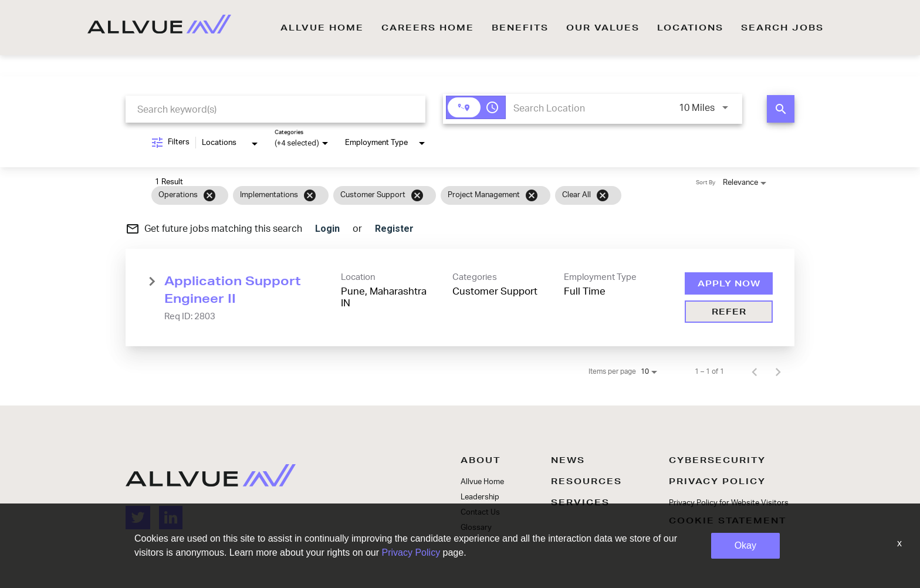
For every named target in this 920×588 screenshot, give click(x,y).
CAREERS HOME (428, 28)
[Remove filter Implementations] (310, 195)
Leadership (480, 497)
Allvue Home (482, 482)
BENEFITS (520, 28)
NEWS (568, 460)
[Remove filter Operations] (209, 195)
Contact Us (480, 513)
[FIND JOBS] (781, 109)
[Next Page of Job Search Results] (778, 371)
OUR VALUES (603, 28)
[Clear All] (603, 195)
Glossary (476, 528)
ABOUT (481, 460)
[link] (460, 298)
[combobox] (275, 109)
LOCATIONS (690, 28)
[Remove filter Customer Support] (417, 195)
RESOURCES (586, 481)
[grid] (437, 195)
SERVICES (580, 502)
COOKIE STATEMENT (728, 521)
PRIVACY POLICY (717, 481)
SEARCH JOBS (782, 28)
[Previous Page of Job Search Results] (755, 371)
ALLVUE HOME (322, 28)
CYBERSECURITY (717, 460)
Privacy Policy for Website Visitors (729, 503)
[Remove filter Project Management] (532, 195)
